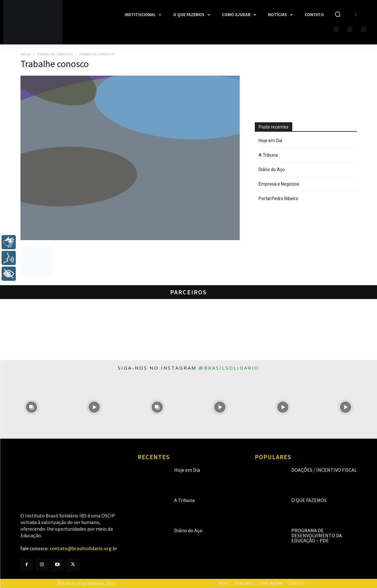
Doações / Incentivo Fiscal (324, 470)
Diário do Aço (272, 170)
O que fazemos (309, 500)
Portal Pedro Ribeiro (278, 199)
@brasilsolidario (229, 368)
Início (26, 54)
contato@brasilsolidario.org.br (83, 549)
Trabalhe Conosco (55, 54)
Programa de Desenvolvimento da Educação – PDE (317, 535)
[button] (338, 14)
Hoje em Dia (270, 141)
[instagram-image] (31, 407)
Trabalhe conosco (55, 64)
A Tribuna (268, 155)
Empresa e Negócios (279, 184)
